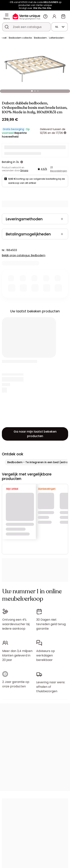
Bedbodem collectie (20, 38)
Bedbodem (40, 38)
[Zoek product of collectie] (7, 27)
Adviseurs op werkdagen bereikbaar (46, 655)
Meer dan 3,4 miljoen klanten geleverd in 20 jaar (17, 655)
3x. (18, 162)
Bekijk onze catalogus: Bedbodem (24, 255)
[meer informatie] (65, 133)
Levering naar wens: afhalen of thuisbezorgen (51, 687)
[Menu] (7, 15)
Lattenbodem (57, 38)
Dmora (24, 170)
